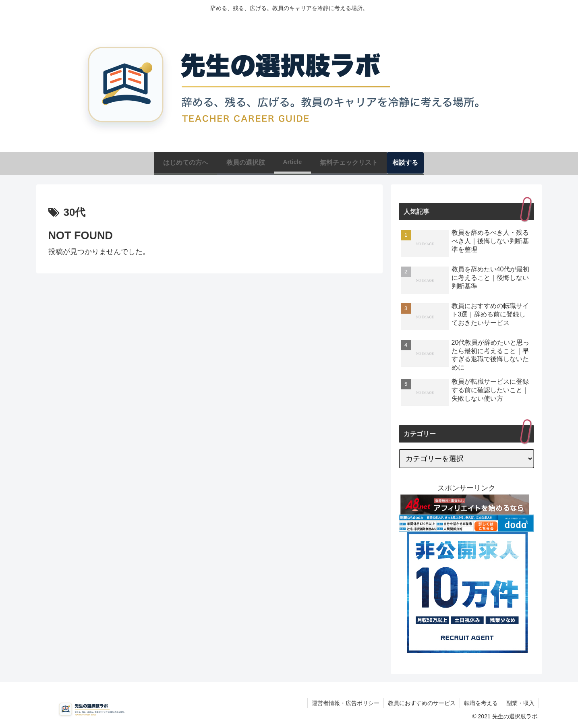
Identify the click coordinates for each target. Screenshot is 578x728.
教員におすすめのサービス (422, 703)
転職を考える (481, 703)
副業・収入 (520, 703)
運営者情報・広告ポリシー (346, 703)
